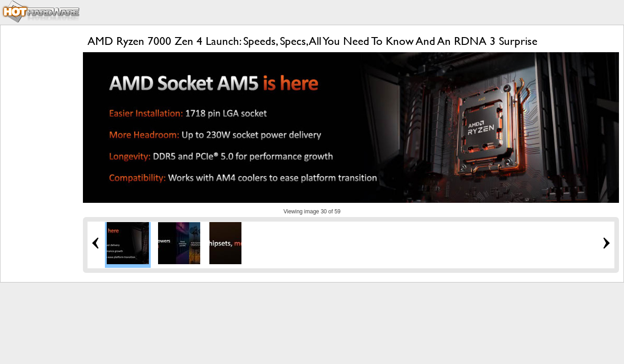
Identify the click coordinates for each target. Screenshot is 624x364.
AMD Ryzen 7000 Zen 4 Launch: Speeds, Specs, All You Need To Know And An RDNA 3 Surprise (312, 41)
